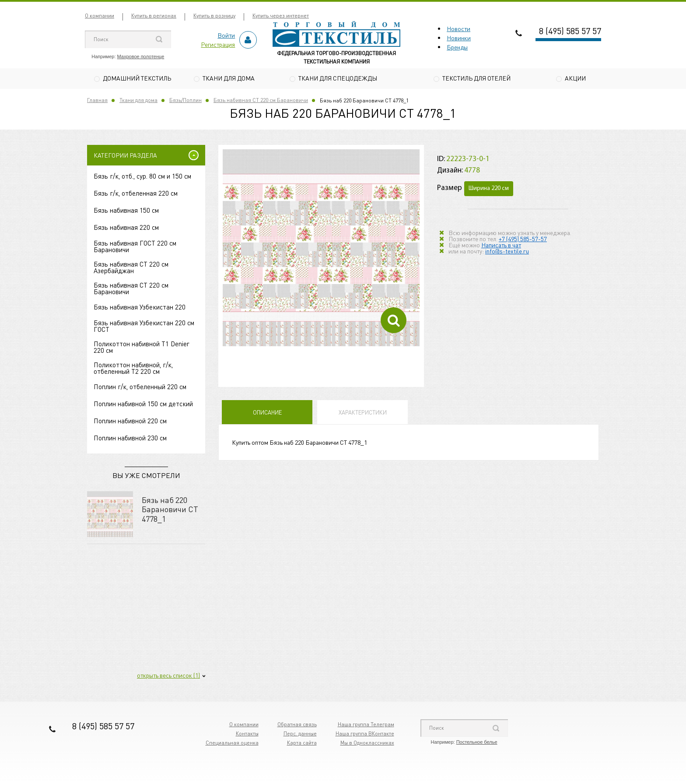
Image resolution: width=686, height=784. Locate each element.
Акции (575, 78)
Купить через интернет (281, 16)
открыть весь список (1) (168, 676)
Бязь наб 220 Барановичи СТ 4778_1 (170, 510)
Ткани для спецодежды (338, 78)
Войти (226, 35)
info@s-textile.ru (507, 252)
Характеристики (363, 413)
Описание (267, 413)
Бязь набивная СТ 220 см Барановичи (261, 101)
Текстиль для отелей (476, 78)
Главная (97, 101)
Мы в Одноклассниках (367, 744)
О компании (100, 16)
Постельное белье (477, 743)
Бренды (457, 47)
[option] (321, 249)
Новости (458, 28)
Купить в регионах (154, 16)
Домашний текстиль (137, 78)
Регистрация (218, 44)
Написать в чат (501, 246)
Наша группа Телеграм (366, 726)
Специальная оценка (232, 744)
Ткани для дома (229, 78)
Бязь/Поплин (185, 101)
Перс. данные (300, 735)
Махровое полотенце (141, 56)
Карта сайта (302, 744)
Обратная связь (297, 726)
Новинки (459, 38)
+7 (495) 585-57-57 (523, 239)
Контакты (247, 735)
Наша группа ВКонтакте (365, 735)
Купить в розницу (214, 16)
